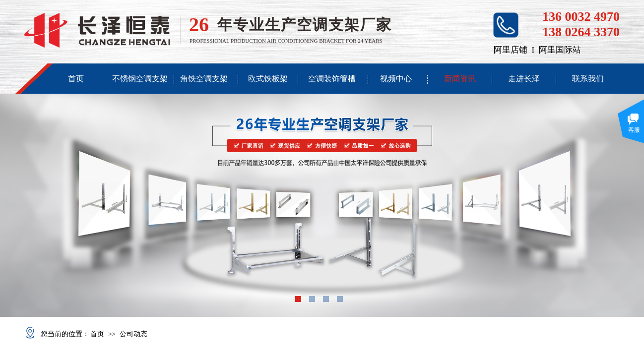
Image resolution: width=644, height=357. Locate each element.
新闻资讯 (460, 79)
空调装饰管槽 (332, 79)
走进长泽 (524, 79)
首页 (76, 79)
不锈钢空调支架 (140, 79)
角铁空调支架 (204, 79)
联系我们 (588, 79)
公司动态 (133, 334)
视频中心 (396, 79)
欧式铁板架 (268, 79)
